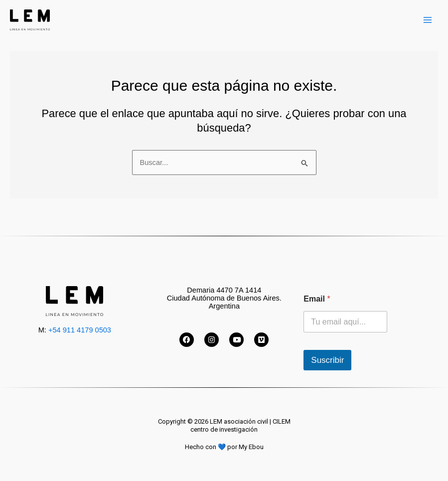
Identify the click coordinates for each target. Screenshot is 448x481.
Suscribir (327, 360)
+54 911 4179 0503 (80, 330)
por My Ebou (245, 447)
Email (317, 299)
